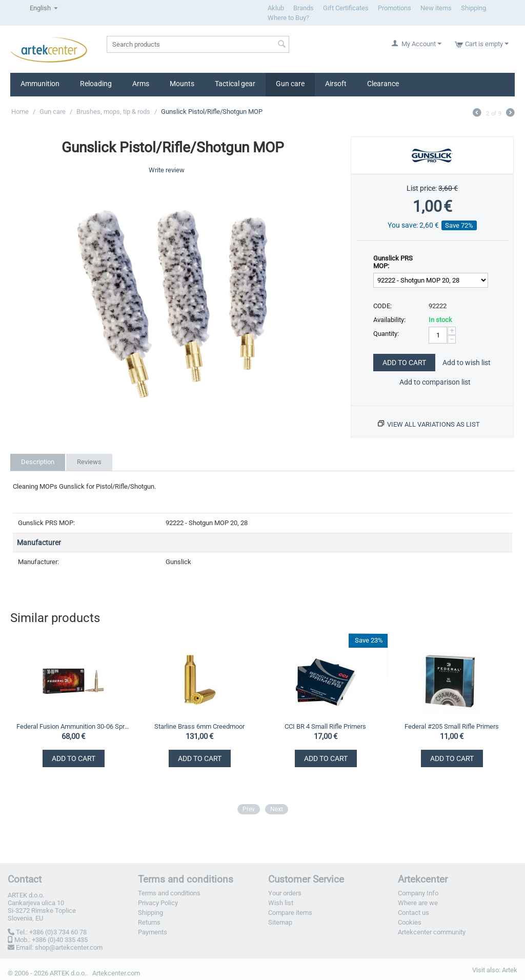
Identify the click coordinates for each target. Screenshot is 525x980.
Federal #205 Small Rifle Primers (452, 726)
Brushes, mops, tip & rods (113, 112)
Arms (141, 84)
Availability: (389, 320)
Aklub (276, 8)
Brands (304, 8)
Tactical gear (235, 84)
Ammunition (40, 84)
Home (20, 112)
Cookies (410, 922)
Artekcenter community (432, 932)
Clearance (383, 84)
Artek (510, 970)
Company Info (418, 893)
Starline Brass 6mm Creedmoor (199, 726)
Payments (153, 932)
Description (38, 462)
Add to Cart (404, 363)
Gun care (290, 84)
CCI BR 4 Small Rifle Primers (325, 726)
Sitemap (280, 922)
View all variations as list (433, 424)
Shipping (473, 8)
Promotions (395, 8)
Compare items (290, 913)
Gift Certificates (346, 8)
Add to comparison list (435, 382)
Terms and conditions (169, 893)
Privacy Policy (158, 903)
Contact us (413, 913)
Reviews (89, 462)
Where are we (418, 903)
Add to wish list (467, 363)
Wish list (281, 903)
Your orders (285, 893)
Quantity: (386, 334)
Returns (149, 922)
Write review (167, 170)
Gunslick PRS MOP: (393, 262)
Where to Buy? (288, 18)
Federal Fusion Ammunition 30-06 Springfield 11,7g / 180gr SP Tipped (73, 726)
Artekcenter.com (116, 973)
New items (436, 8)
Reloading (96, 84)
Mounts (182, 84)
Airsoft (336, 84)
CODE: (382, 306)
